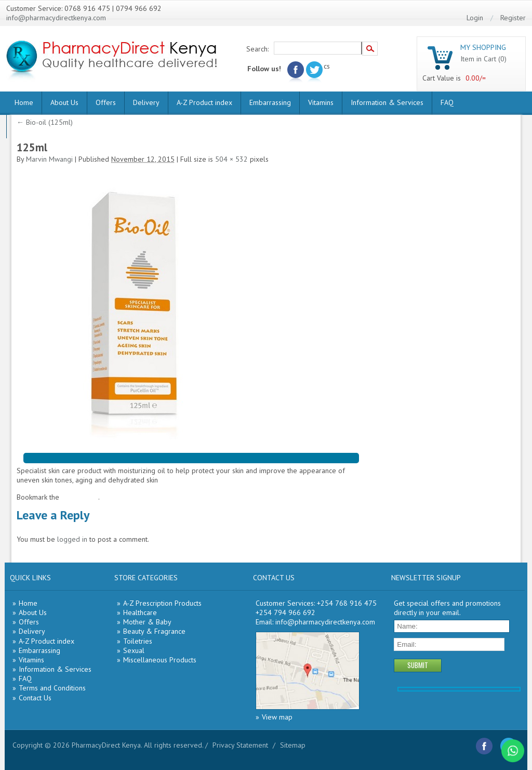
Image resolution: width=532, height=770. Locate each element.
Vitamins (321, 102)
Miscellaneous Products (160, 660)
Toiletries (138, 641)
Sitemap (293, 745)
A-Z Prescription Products (162, 603)
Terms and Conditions (52, 688)
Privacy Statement (240, 745)
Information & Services (387, 102)
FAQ (447, 102)
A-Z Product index (204, 102)
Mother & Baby (147, 622)
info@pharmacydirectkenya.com (56, 18)
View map (277, 717)
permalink (83, 497)
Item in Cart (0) (483, 59)
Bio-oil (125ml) (45, 122)
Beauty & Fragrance (154, 631)
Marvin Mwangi (49, 159)
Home (24, 102)
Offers (106, 102)
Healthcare (140, 612)
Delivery (146, 102)
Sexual (134, 650)
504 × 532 (231, 159)
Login (475, 18)
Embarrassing (270, 102)
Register (513, 18)
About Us (64, 102)
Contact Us (35, 698)
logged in (72, 539)
